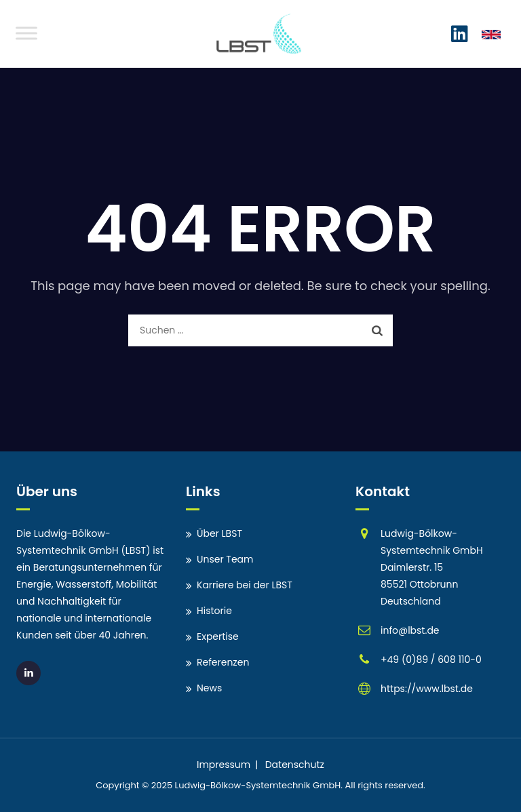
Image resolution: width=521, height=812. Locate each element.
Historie (214, 611)
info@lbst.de (410, 630)
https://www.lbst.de (427, 689)
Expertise (218, 636)
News (209, 688)
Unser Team (225, 559)
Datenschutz (295, 765)
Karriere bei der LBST (245, 585)
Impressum (224, 765)
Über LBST (219, 533)
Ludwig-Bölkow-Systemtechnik (243, 785)
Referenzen (223, 662)
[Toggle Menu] (26, 33)
